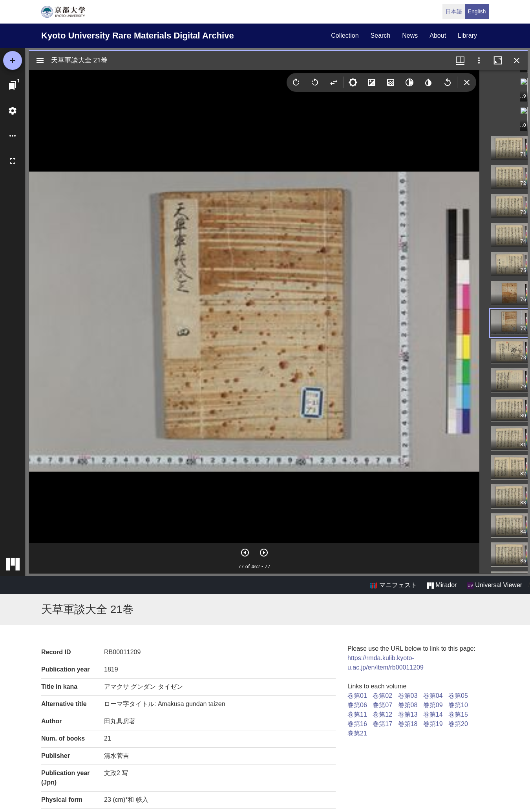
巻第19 (433, 724)
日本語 (454, 11)
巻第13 (408, 714)
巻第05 (458, 696)
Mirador (442, 585)
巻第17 (382, 724)
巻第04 (433, 696)
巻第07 (382, 705)
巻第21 (357, 733)
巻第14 (433, 714)
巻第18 (408, 724)
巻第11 (357, 714)
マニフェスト (393, 585)
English (477, 11)
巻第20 (458, 724)
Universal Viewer (495, 585)
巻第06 (357, 705)
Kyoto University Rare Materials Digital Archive (138, 36)
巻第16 (357, 724)
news (410, 36)
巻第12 (382, 714)
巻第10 (458, 705)
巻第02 (382, 696)
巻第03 (408, 696)
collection (345, 36)
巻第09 (433, 705)
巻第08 (408, 705)
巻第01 (357, 696)
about (438, 36)
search (381, 36)
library (467, 36)
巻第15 (458, 714)
